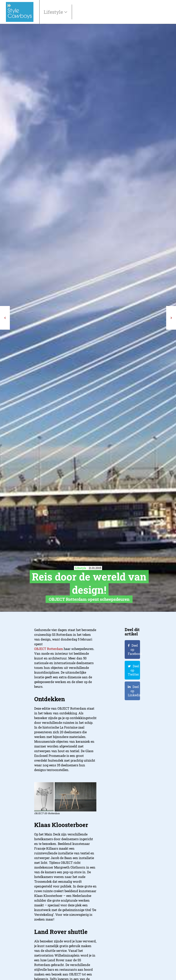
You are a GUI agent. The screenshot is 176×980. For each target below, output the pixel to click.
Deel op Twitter (133, 670)
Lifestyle (54, 12)
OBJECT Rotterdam (49, 649)
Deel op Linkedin (134, 691)
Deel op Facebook (134, 649)
